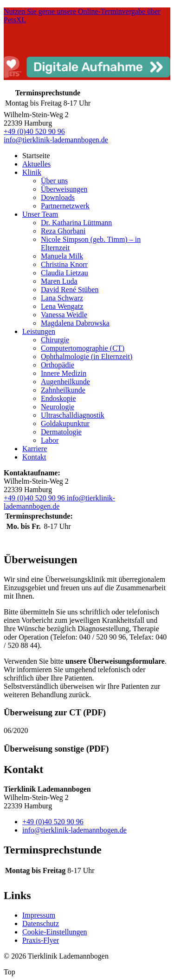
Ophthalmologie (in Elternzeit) (87, 357)
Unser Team (40, 214)
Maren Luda (59, 281)
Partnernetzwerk (65, 206)
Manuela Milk (62, 256)
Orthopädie (58, 365)
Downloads (58, 197)
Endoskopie (58, 398)
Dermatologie (61, 432)
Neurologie (58, 407)
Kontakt (34, 457)
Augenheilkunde (65, 382)
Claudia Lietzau (64, 273)
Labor (50, 440)
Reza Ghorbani (63, 231)
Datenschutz (41, 923)
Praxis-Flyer (41, 940)
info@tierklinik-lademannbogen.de (56, 140)
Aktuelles (36, 164)
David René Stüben (70, 290)
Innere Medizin (64, 373)
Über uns (54, 181)
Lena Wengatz (62, 306)
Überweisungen (64, 189)
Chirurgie (55, 340)
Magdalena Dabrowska (75, 323)
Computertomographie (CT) (83, 348)
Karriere (35, 449)
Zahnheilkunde (63, 390)
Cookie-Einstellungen (55, 932)
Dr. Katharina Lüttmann (76, 223)
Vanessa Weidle (64, 315)
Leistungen (39, 331)
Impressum (39, 915)
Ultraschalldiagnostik (73, 415)
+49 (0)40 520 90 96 (34, 131)
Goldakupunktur (65, 423)
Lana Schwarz (62, 298)
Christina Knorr (64, 264)
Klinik (32, 172)
